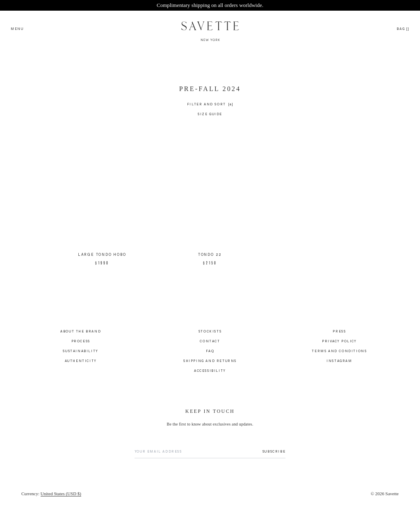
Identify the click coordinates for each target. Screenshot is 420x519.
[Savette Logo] (210, 28)
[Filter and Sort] (210, 105)
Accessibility (210, 371)
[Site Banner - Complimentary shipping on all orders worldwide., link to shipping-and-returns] (210, 5)
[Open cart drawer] (403, 28)
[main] (210, 190)
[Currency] (51, 494)
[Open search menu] (17, 28)
